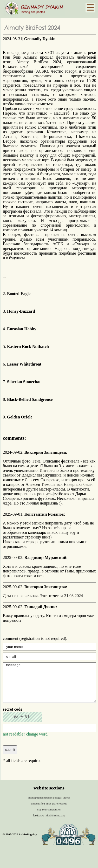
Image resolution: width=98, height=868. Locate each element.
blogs (58, 805)
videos (66, 805)
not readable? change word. (26, 742)
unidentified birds (42, 811)
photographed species (41, 805)
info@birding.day (55, 823)
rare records (60, 811)
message (50, 687)
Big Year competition (49, 817)
